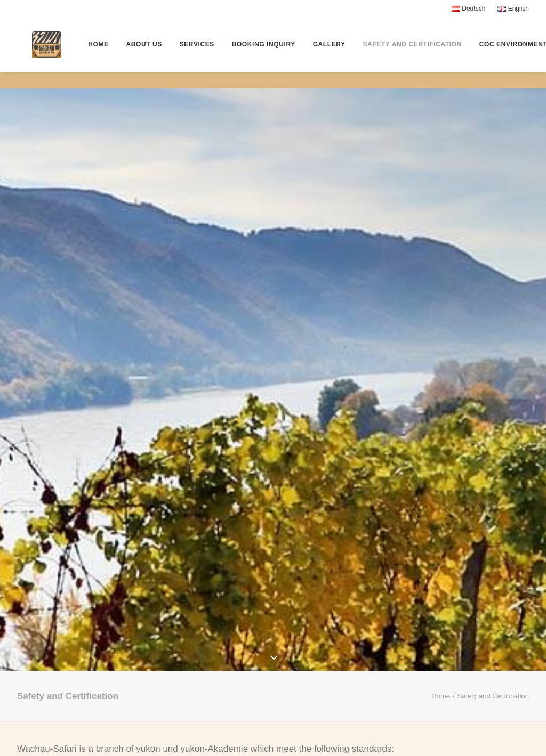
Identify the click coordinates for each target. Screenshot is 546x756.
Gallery (333, 53)
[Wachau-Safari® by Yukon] (41, 53)
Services (201, 53)
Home (102, 53)
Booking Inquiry (267, 53)
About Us (148, 53)
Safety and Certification (416, 53)
